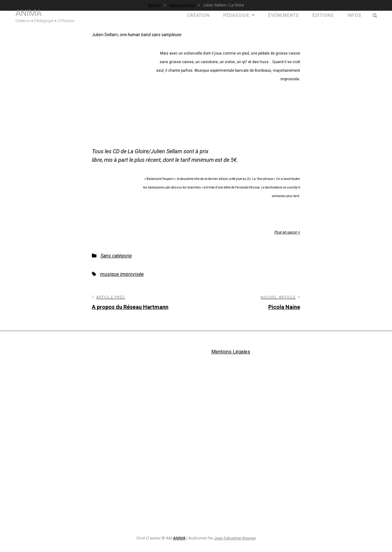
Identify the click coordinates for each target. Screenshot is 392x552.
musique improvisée (122, 274)
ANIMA (28, 13)
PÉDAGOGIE (236, 15)
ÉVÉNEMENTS (284, 15)
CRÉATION (198, 15)
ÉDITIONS (323, 15)
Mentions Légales (231, 352)
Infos (354, 15)
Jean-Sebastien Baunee (235, 538)
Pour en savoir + (287, 232)
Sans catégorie (116, 256)
